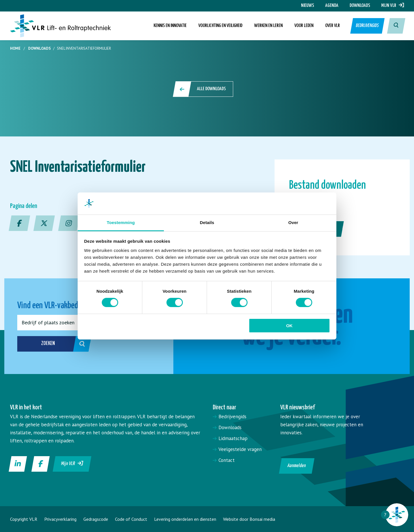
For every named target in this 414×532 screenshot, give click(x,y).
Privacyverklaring (60, 519)
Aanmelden (297, 466)
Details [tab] (207, 222)
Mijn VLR (393, 6)
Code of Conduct (131, 519)
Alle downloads (203, 89)
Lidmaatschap (233, 438)
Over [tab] (293, 222)
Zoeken (60, 344)
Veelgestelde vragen (240, 449)
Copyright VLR (24, 519)
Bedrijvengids (367, 26)
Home (15, 48)
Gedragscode (96, 519)
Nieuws (307, 6)
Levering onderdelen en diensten (185, 519)
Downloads (360, 6)
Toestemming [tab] (121, 222)
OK (289, 326)
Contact (227, 460)
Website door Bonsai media (249, 519)
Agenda (332, 6)
